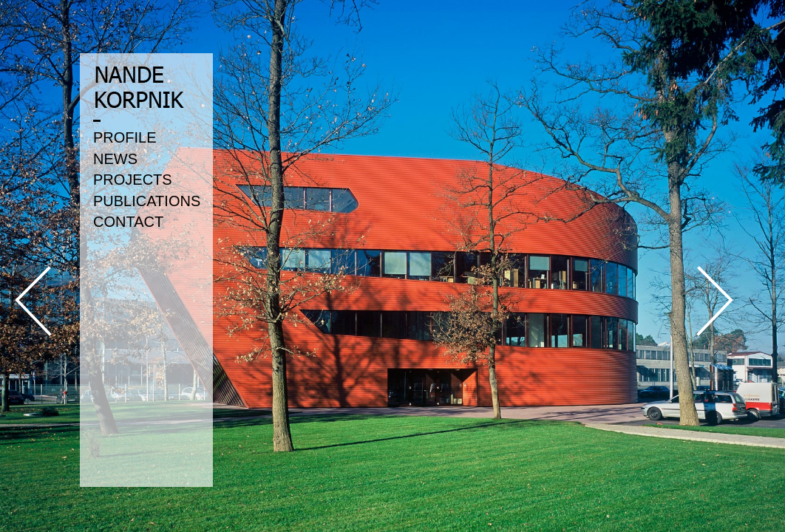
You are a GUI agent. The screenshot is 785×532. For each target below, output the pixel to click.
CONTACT (128, 222)
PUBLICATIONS (147, 201)
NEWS (115, 159)
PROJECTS (133, 180)
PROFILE (125, 137)
